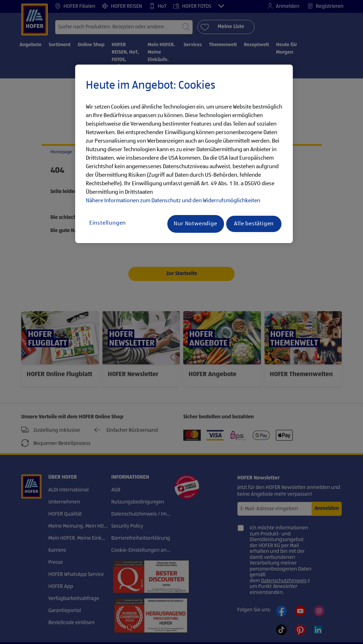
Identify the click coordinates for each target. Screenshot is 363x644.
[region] (184, 154)
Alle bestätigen (254, 224)
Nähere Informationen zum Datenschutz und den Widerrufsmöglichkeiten (173, 201)
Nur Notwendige (195, 224)
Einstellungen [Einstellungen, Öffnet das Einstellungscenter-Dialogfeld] (108, 223)
